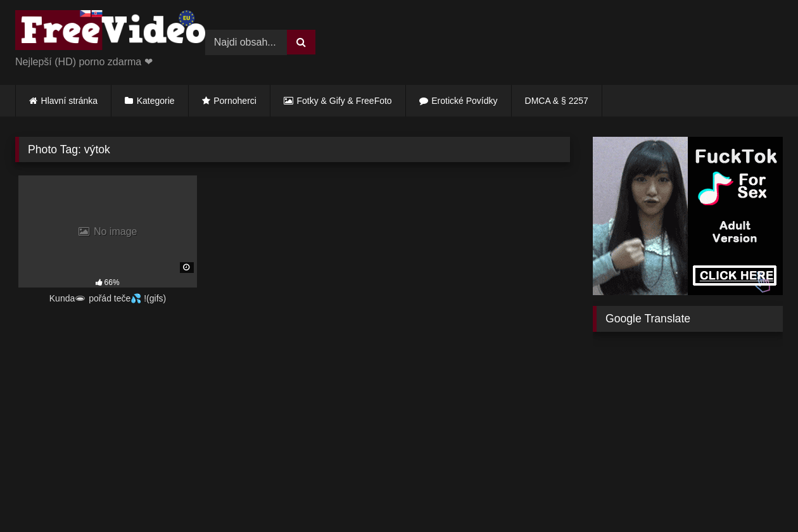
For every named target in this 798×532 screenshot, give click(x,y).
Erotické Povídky (464, 101)
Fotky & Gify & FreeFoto (345, 101)
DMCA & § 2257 (557, 101)
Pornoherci (235, 101)
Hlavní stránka (69, 101)
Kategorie (156, 101)
